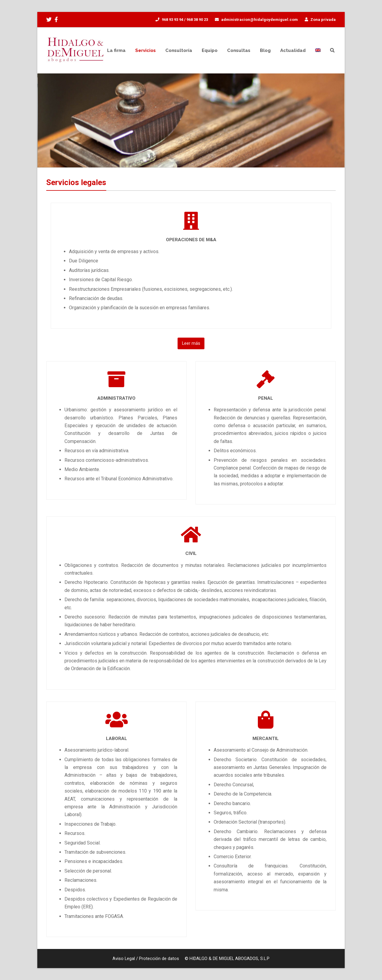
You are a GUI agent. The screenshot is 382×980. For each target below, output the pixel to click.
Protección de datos (159, 959)
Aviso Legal (124, 959)
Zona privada (323, 20)
